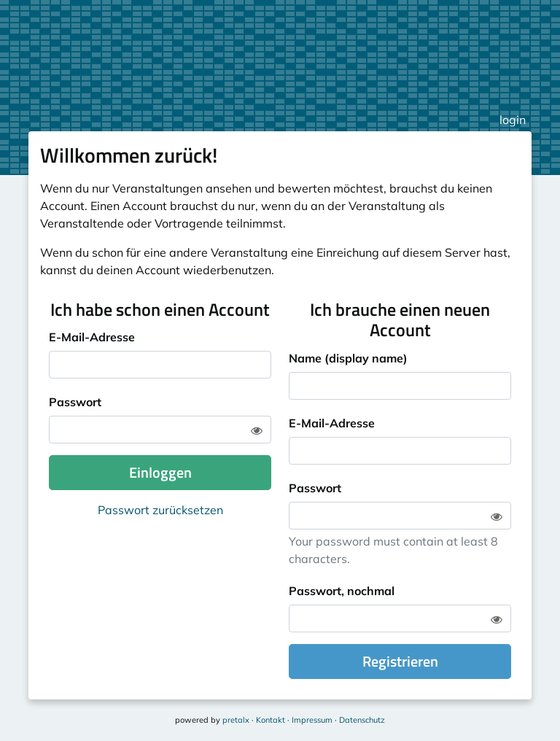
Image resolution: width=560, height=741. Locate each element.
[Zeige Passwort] (257, 430)
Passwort (75, 402)
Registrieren (400, 661)
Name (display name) (348, 358)
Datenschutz (362, 720)
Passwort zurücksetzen (160, 510)
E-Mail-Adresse (92, 337)
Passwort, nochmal (342, 591)
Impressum (312, 720)
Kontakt (271, 720)
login (513, 120)
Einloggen (160, 472)
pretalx (236, 720)
